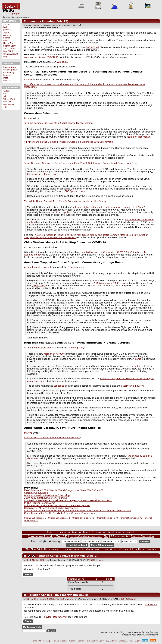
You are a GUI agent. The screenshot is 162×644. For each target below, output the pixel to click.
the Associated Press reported (44, 174)
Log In (6, 57)
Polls (5, 41)
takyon (28, 118)
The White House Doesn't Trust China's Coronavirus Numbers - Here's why (65, 201)
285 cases (39, 286)
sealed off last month (138, 137)
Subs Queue (9, 49)
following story (76, 267)
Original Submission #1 (35, 518)
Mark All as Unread (102, 545)
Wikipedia (62, 62)
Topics (6, 32)
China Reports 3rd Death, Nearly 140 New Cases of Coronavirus (59, 513)
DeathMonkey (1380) (36, 560)
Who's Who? (9, 99)
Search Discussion (142, 536)
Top (106, 536)
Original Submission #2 (59, 518)
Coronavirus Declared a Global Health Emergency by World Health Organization (68, 500)
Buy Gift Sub (9, 51)
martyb (36, 25)
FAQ (5, 27)
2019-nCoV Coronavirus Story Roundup (46, 498)
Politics (7, 81)
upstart (28, 80)
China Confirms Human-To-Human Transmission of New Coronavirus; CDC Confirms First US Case (78, 511)
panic (138, 359)
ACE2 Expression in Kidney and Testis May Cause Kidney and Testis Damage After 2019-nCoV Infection (92, 235)
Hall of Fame (9, 43)
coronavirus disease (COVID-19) (42, 57)
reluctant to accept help (59, 212)
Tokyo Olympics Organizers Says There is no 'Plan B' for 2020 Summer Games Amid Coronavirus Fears (81, 163)
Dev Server (9, 104)
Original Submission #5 (131, 518)
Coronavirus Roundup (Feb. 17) (46, 21)
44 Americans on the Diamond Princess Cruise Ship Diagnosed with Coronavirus (69, 142)
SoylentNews (11, 9)
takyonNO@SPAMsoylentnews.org (57, 599)
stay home (138, 366)
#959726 (124, 599)
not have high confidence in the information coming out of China (108, 207)
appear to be (60, 386)
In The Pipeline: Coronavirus (40, 503)
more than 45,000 (54, 354)
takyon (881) (33, 599)
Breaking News (10, 70)
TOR (5, 107)
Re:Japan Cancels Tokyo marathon (61, 556)
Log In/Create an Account (86, 536)
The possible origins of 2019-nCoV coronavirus (50, 237)
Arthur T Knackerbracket (38, 267)
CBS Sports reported (76, 191)
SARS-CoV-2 (92, 47)
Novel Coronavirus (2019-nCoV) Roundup (47, 495)
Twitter (6, 91)
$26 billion (151, 605)
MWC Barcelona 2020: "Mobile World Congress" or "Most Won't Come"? (64, 490)
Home (34, 641)
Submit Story (10, 46)
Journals (7, 30)
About (6, 25)
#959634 (92, 560)
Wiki (5, 96)
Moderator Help (32, 627)
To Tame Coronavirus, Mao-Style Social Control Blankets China (58, 123)
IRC (5, 94)
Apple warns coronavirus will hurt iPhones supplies (52, 438)
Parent (28, 574)
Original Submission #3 (83, 518)
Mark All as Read (77, 545)
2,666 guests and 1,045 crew (109, 283)
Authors (7, 35)
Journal (101, 560)
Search (7, 38)
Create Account (11, 54)
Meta (6, 78)
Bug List (7, 102)
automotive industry (132, 386)
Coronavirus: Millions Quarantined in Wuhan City (51, 508)
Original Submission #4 (107, 518)
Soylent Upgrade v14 (56, 617)
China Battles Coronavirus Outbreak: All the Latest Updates (57, 505)
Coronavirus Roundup (36, 493)
